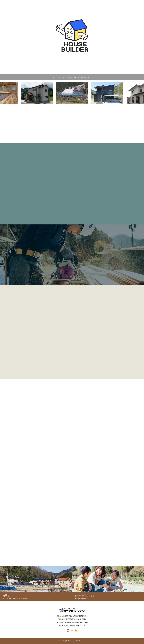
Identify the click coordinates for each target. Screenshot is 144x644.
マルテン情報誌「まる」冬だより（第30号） (77, 77)
